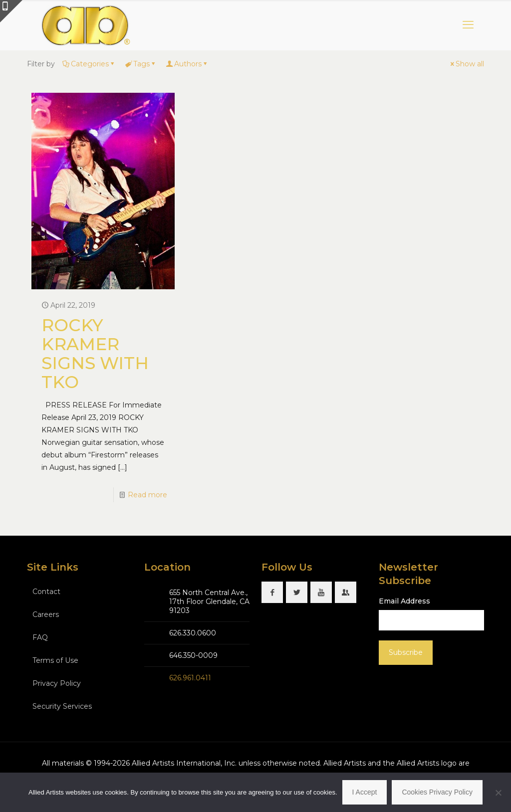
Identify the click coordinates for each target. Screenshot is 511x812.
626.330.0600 (193, 633)
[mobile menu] (468, 25)
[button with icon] (272, 592)
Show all (466, 64)
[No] (499, 793)
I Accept (365, 792)
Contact (46, 592)
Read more (147, 495)
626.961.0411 (190, 678)
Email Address (404, 601)
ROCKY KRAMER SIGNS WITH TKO (95, 354)
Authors (187, 64)
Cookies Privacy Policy (437, 792)
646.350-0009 (193, 655)
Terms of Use (55, 660)
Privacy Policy (57, 683)
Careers (46, 614)
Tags (141, 64)
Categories (89, 64)
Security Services (62, 706)
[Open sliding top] (11, 11)
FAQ (40, 637)
